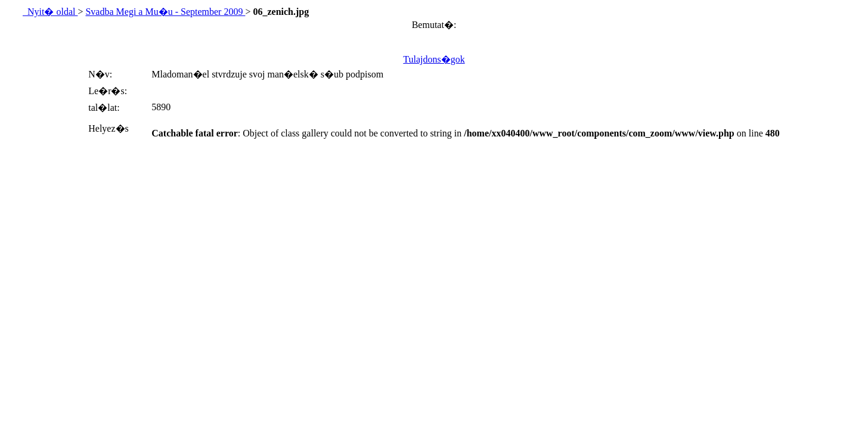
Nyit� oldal (50, 12)
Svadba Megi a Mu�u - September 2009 (165, 12)
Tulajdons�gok (434, 59)
